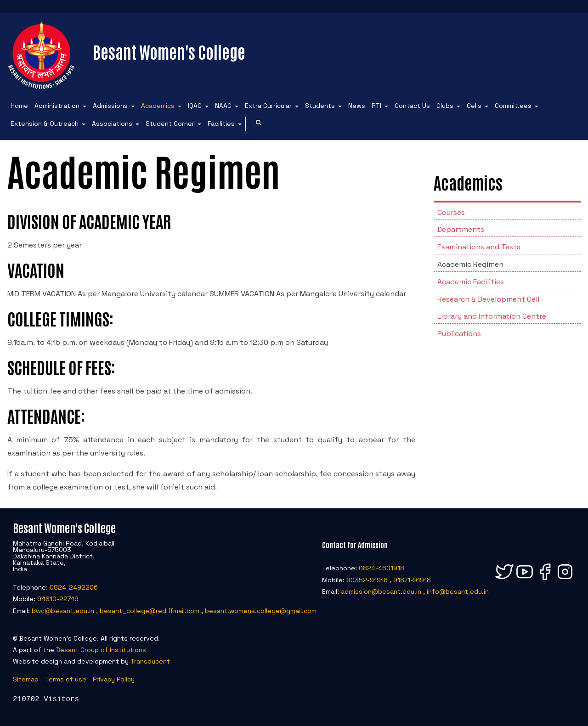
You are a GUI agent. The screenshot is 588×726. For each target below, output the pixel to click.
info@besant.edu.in (458, 591)
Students (320, 106)
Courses (451, 212)
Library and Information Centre (492, 316)
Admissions (110, 106)
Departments (461, 229)
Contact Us (412, 106)
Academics (158, 106)
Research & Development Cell (488, 299)
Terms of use (66, 679)
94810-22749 (58, 599)
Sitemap (26, 679)
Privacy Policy (114, 679)
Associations (112, 124)
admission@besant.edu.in (381, 591)
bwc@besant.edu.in (63, 611)
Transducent (150, 661)
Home (19, 106)
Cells (474, 106)
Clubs (445, 106)
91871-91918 (412, 580)
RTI (376, 106)
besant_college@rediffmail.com (150, 611)
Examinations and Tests (479, 247)
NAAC (223, 106)
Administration (57, 106)
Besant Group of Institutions (101, 650)
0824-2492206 (74, 587)
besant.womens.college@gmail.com (261, 611)
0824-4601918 (382, 568)
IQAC (195, 106)
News (357, 106)
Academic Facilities (471, 282)
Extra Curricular (268, 106)
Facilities (221, 124)
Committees (513, 106)
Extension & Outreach (45, 124)
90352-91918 (367, 580)
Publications (459, 334)
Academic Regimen (470, 264)
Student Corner (170, 124)
